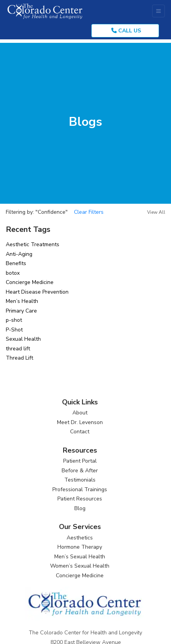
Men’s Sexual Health (80, 557)
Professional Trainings (80, 489)
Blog (80, 508)
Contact (80, 432)
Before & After (80, 471)
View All (156, 212)
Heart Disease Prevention (37, 292)
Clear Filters (89, 212)
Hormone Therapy (80, 547)
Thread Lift (19, 358)
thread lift (18, 349)
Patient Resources (80, 499)
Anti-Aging (19, 254)
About (80, 413)
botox (13, 273)
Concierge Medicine (30, 282)
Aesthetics (80, 538)
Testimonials (80, 480)
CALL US (126, 31)
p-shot (14, 320)
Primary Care (21, 311)
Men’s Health (22, 301)
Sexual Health (23, 339)
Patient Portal (80, 461)
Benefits (16, 263)
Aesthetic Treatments (33, 244)
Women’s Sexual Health (80, 566)
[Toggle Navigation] (158, 11)
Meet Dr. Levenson (80, 422)
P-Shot (14, 330)
